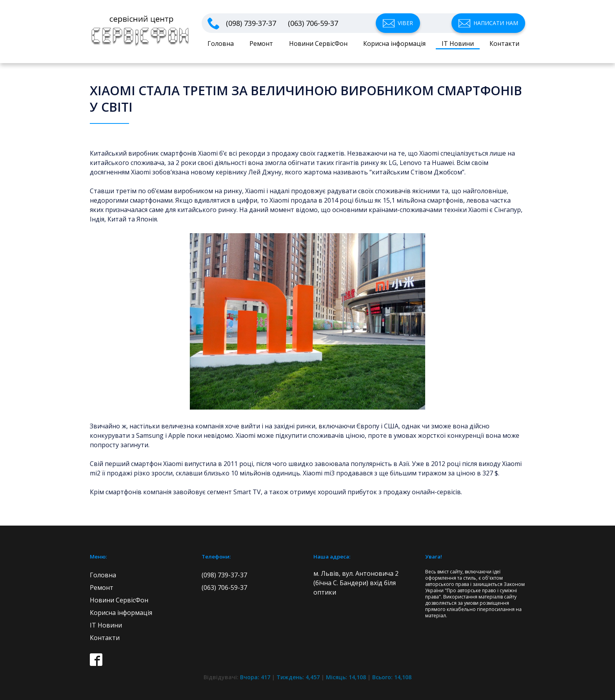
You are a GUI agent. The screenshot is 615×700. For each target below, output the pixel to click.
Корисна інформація (394, 44)
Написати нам (496, 23)
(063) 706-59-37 (313, 23)
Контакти (504, 44)
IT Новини (458, 44)
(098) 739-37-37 (251, 23)
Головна (221, 44)
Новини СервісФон (318, 44)
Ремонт (261, 44)
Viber (405, 23)
